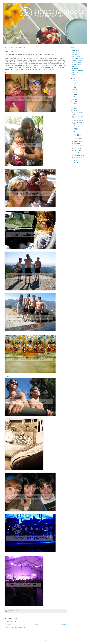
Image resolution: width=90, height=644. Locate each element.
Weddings (75, 68)
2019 (74, 88)
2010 (74, 108)
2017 (74, 92)
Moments (76, 132)
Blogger (48, 640)
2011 (74, 106)
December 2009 (78, 113)
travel (74, 74)
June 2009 (77, 146)
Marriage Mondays (77, 60)
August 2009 (77, 141)
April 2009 (77, 150)
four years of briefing (77, 129)
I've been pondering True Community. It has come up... (79, 136)
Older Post (64, 625)
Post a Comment (11, 621)
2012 (74, 104)
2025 (74, 81)
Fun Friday (75, 54)
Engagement (76, 50)
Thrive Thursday (77, 66)
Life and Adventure (77, 58)
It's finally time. (78, 126)
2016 (74, 95)
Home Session (76, 56)
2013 (74, 101)
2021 (74, 83)
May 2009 (77, 148)
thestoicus (75, 72)
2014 (74, 99)
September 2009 (78, 122)
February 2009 (78, 155)
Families (74, 52)
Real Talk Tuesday (77, 62)
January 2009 (78, 157)
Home (36, 625)
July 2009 (77, 144)
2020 (74, 85)
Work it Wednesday (77, 70)
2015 (74, 97)
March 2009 (77, 153)
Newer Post (8, 625)
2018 (74, 90)
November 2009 (78, 116)
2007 (74, 163)
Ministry (11, 612)
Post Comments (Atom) (18, 628)
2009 (74, 111)
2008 (74, 160)
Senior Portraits (76, 64)
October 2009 (78, 120)
